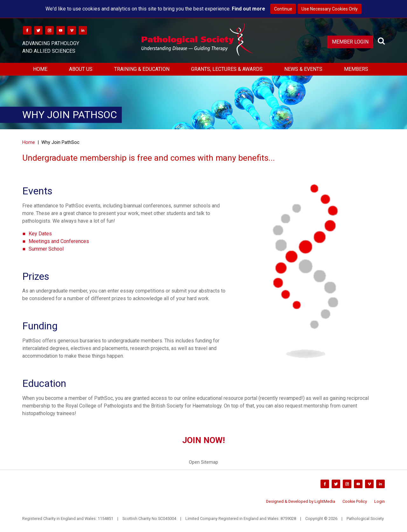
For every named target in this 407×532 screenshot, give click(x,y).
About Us (81, 69)
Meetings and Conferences (59, 241)
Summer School (46, 249)
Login (379, 501)
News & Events (303, 69)
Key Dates (40, 234)
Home (40, 69)
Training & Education (142, 69)
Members (356, 69)
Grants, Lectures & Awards (227, 69)
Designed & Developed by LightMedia (301, 501)
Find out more (248, 9)
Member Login (350, 42)
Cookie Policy (355, 501)
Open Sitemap (203, 462)
